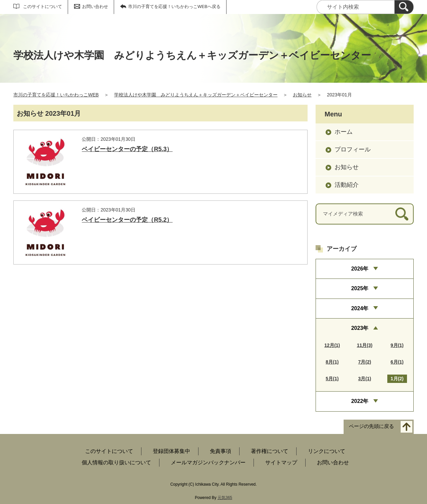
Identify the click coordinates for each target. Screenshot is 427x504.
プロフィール (353, 149)
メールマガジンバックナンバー (208, 462)
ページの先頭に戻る (371, 426)
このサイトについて (43, 7)
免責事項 (221, 451)
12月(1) (332, 345)
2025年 (360, 288)
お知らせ (302, 95)
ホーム (344, 132)
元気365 (225, 498)
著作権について (270, 451)
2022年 (360, 401)
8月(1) (332, 362)
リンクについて (327, 451)
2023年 (360, 328)
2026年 (360, 269)
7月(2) (365, 362)
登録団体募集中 (171, 451)
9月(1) (397, 345)
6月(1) (397, 362)
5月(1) (332, 379)
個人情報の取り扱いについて (116, 462)
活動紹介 (347, 185)
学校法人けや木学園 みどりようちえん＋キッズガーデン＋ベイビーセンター (196, 95)
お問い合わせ (95, 7)
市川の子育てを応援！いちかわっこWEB (56, 95)
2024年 (360, 308)
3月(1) (365, 379)
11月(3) (365, 345)
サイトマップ (281, 462)
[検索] (404, 7)
